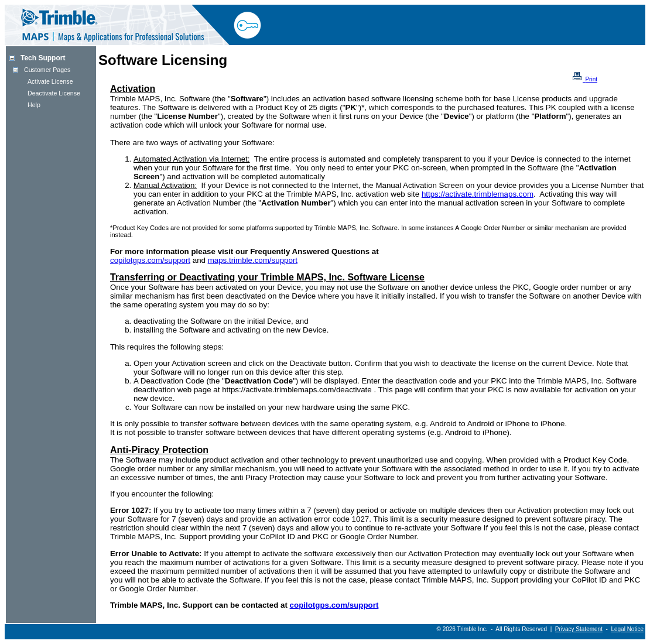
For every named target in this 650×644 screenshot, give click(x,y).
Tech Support (43, 58)
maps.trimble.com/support (253, 260)
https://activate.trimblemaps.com (478, 194)
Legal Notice (627, 629)
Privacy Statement (579, 629)
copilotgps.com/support (150, 260)
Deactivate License (54, 93)
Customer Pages (47, 70)
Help (34, 105)
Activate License (50, 81)
